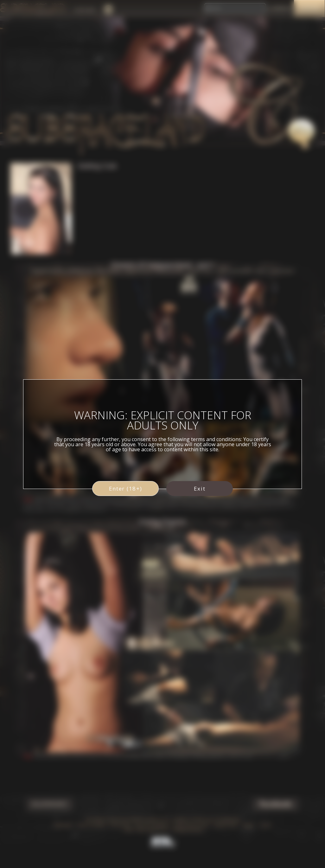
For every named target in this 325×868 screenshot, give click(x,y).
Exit (200, 489)
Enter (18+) (126, 489)
